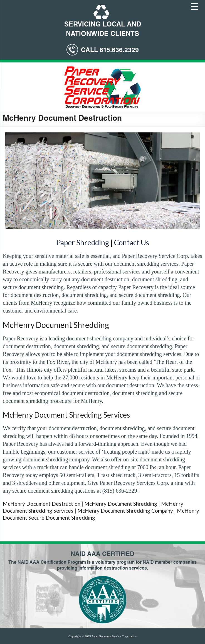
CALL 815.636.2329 (110, 51)
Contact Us (132, 243)
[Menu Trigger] (195, 6)
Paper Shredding (83, 243)
